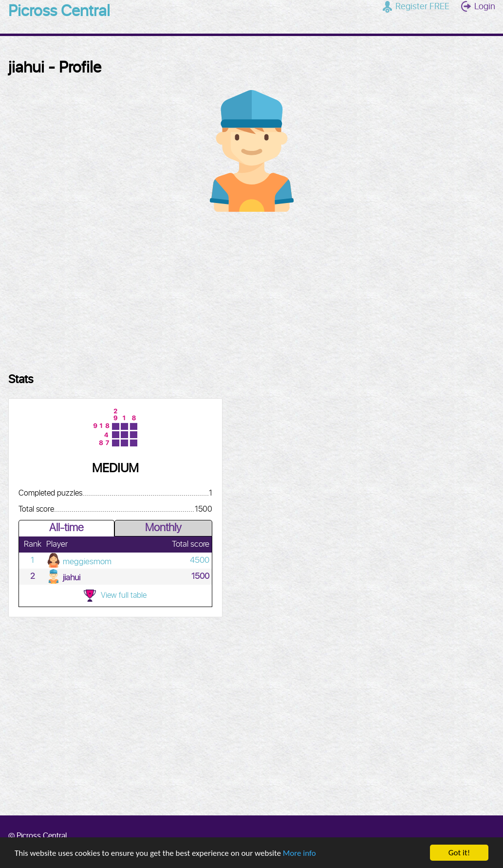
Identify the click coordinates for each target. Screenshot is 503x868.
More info (299, 854)
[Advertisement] (252, 287)
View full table (115, 596)
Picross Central (59, 12)
